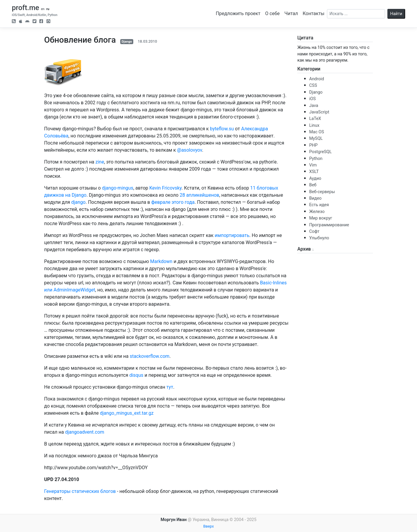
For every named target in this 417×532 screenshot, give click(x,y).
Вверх (208, 526)
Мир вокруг (321, 218)
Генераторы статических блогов (80, 491)
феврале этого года (173, 202)
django (78, 202)
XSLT (314, 172)
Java (314, 106)
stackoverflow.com (150, 356)
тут (170, 387)
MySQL (316, 138)
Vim (313, 165)
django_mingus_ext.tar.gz (127, 413)
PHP (313, 145)
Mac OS (317, 132)
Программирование (329, 225)
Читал (291, 13)
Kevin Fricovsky (165, 188)
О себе (272, 13)
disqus (136, 375)
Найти (396, 14)
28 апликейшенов (200, 195)
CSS (313, 85)
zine (100, 162)
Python (316, 159)
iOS (312, 99)
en (43, 9)
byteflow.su (222, 129)
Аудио (315, 178)
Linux (314, 125)
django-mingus (118, 188)
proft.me (25, 8)
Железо (317, 212)
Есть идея (319, 205)
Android (317, 79)
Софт (314, 231)
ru (48, 9)
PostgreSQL (320, 152)
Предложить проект (238, 13)
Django (127, 42)
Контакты (313, 13)
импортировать (232, 235)
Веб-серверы (322, 192)
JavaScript (319, 112)
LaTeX (315, 119)
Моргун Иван (174, 520)
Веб (313, 185)
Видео (315, 198)
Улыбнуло (319, 238)
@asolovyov (190, 150)
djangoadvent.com (85, 432)
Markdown (161, 261)
